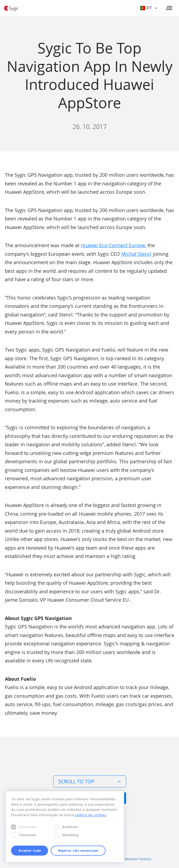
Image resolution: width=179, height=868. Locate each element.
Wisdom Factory (138, 859)
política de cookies (91, 815)
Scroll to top (90, 781)
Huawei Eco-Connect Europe (113, 245)
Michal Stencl (136, 254)
